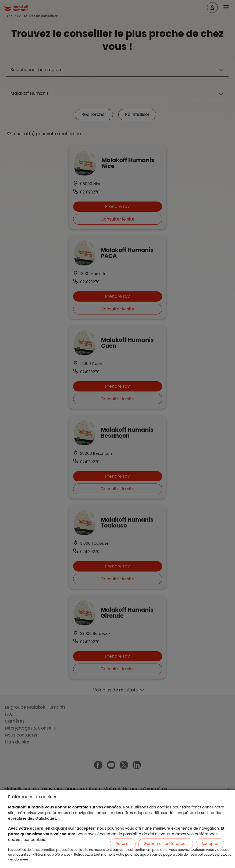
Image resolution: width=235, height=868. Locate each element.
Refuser (123, 844)
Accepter (210, 844)
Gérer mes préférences (166, 844)
